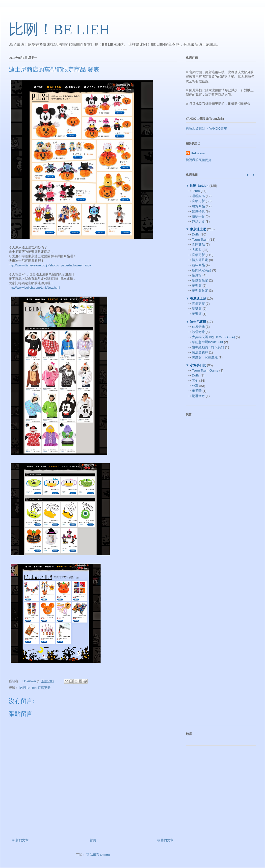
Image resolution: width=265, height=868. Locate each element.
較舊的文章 (165, 840)
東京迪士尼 (198, 229)
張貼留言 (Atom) (98, 855)
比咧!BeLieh (199, 186)
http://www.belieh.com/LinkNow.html (34, 288)
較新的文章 (20, 840)
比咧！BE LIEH (59, 29)
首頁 (93, 840)
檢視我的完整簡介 (199, 160)
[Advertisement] (212, 496)
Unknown (198, 153)
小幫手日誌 (198, 365)
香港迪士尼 (198, 298)
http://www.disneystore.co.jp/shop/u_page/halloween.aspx (50, 265)
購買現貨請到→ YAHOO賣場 (206, 129)
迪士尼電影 (198, 322)
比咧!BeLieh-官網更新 (35, 688)
